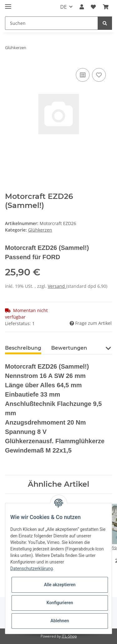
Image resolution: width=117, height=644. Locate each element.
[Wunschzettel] (93, 7)
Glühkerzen (40, 230)
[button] (82, 7)
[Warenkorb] (106, 7)
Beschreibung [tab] (23, 348)
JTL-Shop (69, 636)
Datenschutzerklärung (32, 568)
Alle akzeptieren (60, 585)
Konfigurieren (60, 603)
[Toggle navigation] (8, 4)
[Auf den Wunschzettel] (99, 75)
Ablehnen (60, 621)
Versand (57, 286)
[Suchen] (51, 23)
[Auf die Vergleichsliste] (83, 75)
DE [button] (63, 7)
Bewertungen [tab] (69, 348)
